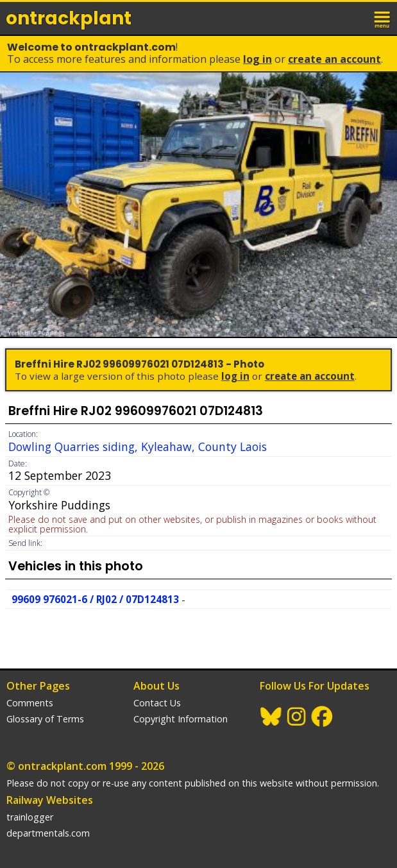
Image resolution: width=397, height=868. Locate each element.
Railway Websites (50, 800)
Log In (258, 59)
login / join (355, 18)
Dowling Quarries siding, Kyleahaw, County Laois (138, 447)
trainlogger (30, 817)
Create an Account (334, 59)
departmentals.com (48, 833)
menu (383, 18)
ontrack (69, 18)
